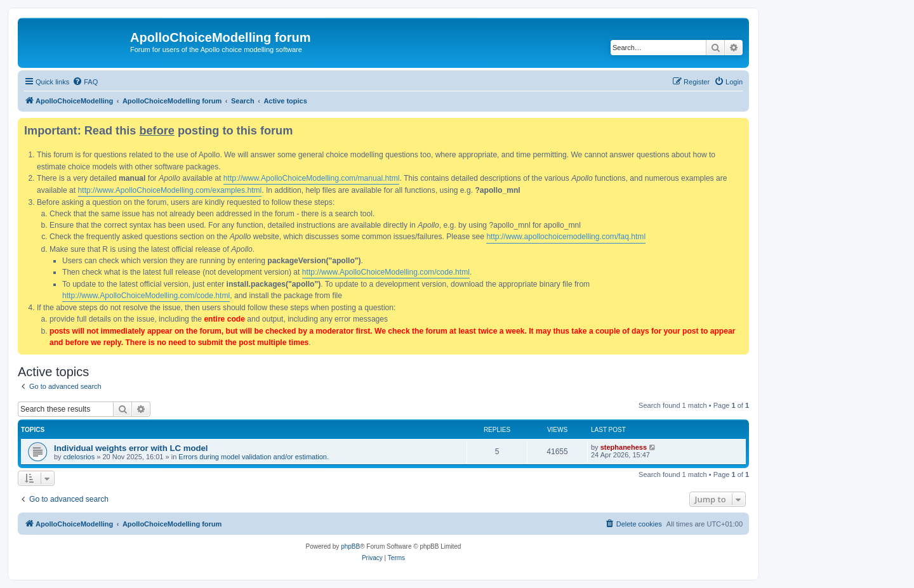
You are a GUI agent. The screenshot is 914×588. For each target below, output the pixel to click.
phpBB (350, 546)
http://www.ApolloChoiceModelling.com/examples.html (170, 190)
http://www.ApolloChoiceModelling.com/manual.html (312, 178)
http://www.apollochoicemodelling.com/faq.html (566, 237)
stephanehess (624, 447)
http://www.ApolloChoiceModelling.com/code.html (386, 272)
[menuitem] (85, 82)
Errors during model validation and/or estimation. (254, 457)
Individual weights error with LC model (131, 448)
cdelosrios (79, 457)
